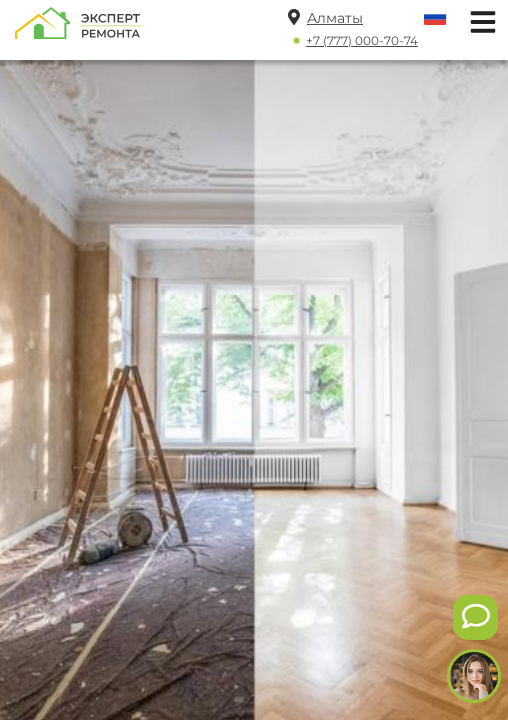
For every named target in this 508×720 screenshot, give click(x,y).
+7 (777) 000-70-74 (362, 40)
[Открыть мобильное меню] (478, 19)
